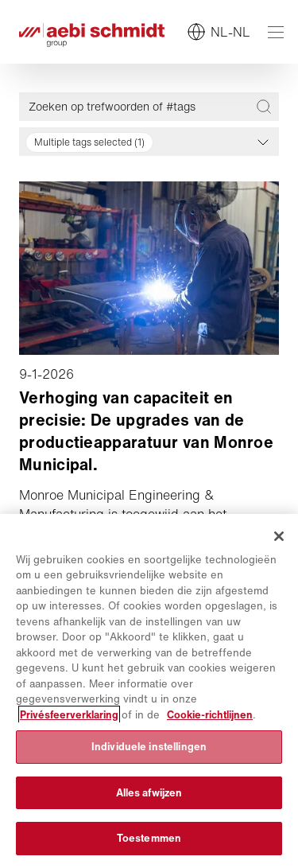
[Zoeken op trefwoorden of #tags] (140, 107)
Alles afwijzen (149, 793)
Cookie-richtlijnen (210, 715)
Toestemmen (149, 838)
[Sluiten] (279, 536)
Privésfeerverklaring (69, 715)
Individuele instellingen (149, 747)
